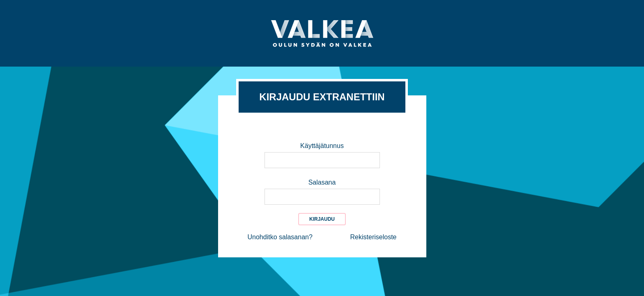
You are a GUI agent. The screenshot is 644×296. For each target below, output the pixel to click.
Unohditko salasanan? (280, 237)
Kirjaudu (322, 219)
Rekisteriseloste (374, 237)
